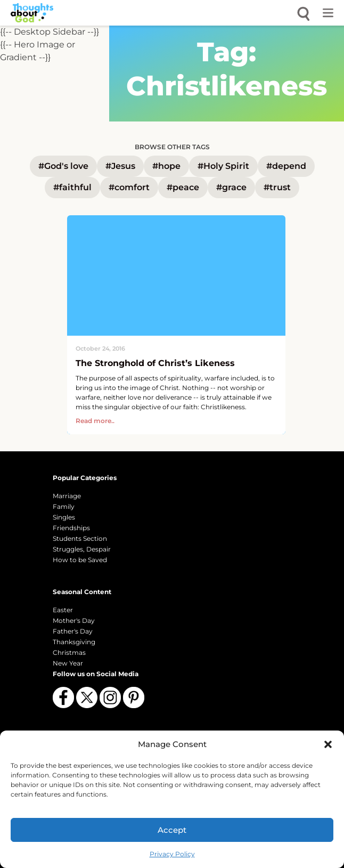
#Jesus (120, 166)
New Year (68, 663)
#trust (277, 187)
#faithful (72, 187)
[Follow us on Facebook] (63, 697)
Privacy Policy (172, 854)
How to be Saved (80, 560)
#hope (166, 166)
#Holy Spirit (223, 166)
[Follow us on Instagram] (110, 697)
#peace (183, 187)
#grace (231, 187)
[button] (328, 744)
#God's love (63, 166)
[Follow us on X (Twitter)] (87, 697)
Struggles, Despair (82, 549)
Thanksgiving (74, 642)
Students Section (80, 538)
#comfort (129, 187)
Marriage (67, 496)
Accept (172, 830)
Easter (63, 610)
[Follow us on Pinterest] (134, 697)
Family (64, 506)
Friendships (71, 528)
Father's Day (73, 631)
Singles (64, 517)
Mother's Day (74, 620)
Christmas (69, 652)
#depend (286, 166)
